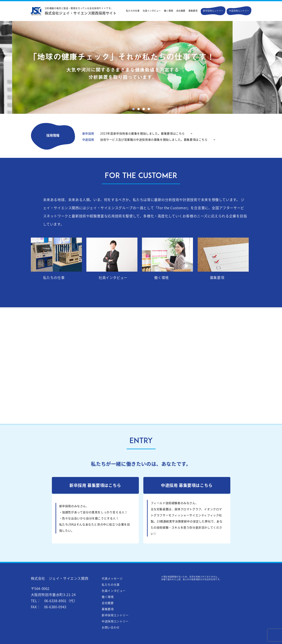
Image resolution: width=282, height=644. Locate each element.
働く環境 (168, 11)
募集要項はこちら (173, 133)
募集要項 (193, 11)
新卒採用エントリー (213, 11)
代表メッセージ (112, 578)
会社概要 (181, 11)
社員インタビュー (152, 11)
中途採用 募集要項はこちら (187, 485)
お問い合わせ (111, 627)
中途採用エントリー (239, 11)
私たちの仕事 (133, 11)
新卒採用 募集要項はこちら (95, 485)
